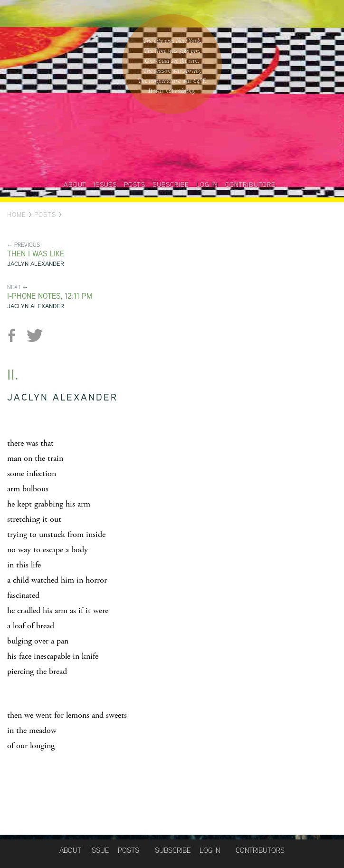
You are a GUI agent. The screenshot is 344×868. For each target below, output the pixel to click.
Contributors (250, 185)
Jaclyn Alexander (36, 264)
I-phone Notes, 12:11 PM (50, 296)
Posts (135, 185)
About (75, 185)
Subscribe (171, 185)
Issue (100, 850)
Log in (207, 185)
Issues (105, 185)
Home (17, 215)
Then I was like (36, 254)
